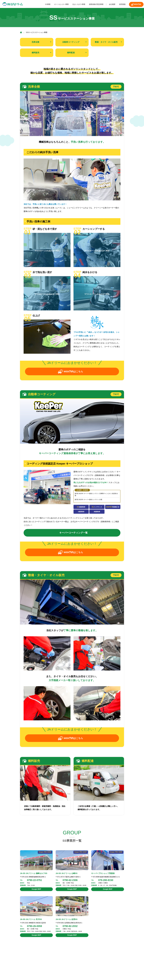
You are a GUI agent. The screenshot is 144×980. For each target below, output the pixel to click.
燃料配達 (71, 53)
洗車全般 (35, 42)
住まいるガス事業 (78, 4)
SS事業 (48, 4)
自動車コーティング (71, 42)
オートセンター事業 (61, 4)
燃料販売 (35, 53)
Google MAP (36, 891)
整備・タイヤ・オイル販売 (106, 42)
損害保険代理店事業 (95, 4)
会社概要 (110, 4)
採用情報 (120, 4)
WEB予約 (135, 4)
